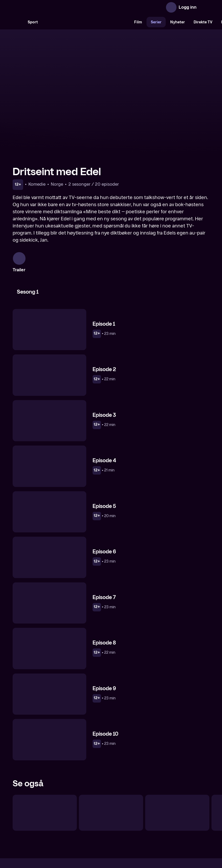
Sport (33, 22)
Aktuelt (81, 822)
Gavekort (101, 822)
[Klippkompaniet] (111, 754)
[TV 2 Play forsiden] (52, 7)
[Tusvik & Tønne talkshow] (177, 754)
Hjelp (120, 822)
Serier (156, 22)
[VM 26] (86, 22)
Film (138, 22)
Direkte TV (203, 22)
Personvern (168, 822)
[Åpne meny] (204, 7)
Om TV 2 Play (56, 822)
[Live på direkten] (45, 754)
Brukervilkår (141, 822)
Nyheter (178, 22)
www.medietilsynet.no (143, 840)
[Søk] (18, 22)
